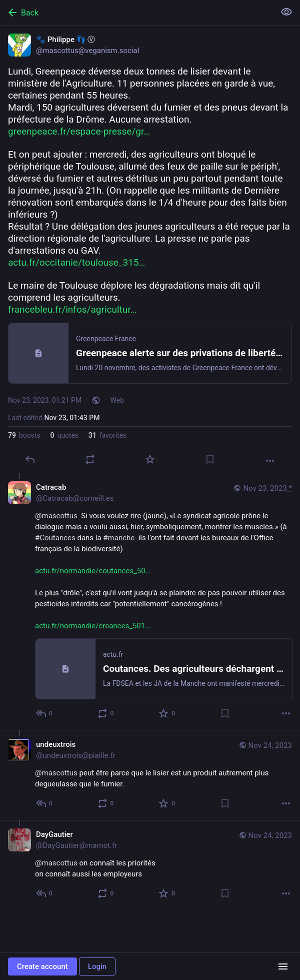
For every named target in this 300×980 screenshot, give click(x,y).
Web (117, 400)
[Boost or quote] (90, 459)
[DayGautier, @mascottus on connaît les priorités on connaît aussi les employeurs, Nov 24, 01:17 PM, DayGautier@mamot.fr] (150, 865)
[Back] (136, 13)
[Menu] (283, 966)
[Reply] (30, 459)
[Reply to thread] (45, 713)
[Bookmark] (210, 459)
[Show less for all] (286, 12)
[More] (270, 461)
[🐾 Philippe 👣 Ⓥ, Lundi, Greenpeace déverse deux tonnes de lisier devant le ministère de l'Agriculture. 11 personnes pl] (150, 249)
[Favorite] (150, 459)
